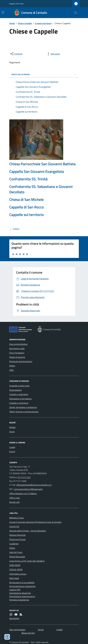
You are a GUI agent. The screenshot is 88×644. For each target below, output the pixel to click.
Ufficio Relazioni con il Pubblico (23, 493)
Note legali (14, 578)
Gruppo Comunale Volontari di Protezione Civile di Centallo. (35, 522)
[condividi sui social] (16, 54)
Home (12, 23)
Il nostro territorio (43, 23)
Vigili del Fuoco (16, 552)
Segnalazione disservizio (20, 593)
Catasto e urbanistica (19, 394)
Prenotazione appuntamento (22, 596)
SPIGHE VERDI (16, 570)
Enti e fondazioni (17, 353)
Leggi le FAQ (15, 590)
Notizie (12, 427)
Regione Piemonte (16, 4)
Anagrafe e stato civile (19, 386)
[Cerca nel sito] (74, 13)
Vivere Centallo (25, 23)
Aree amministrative (18, 344)
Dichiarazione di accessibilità (22, 582)
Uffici (12, 370)
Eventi (12, 452)
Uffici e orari (15, 498)
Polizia (12, 548)
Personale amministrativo (21, 361)
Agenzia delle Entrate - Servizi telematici (28, 531)
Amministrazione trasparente (22, 586)
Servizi (41, 630)
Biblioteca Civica (17, 518)
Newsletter (14, 618)
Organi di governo (17, 357)
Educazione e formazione (20, 399)
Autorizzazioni (15, 390)
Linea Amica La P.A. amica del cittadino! (27, 561)
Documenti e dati (17, 348)
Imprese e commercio (19, 403)
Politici (12, 366)
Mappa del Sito (28, 633)
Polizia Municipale (17, 557)
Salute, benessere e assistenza (23, 407)
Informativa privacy (18, 574)
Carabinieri (14, 544)
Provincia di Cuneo (17, 539)
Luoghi (12, 447)
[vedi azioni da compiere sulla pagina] (53, 54)
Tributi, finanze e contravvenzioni (24, 412)
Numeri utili (14, 502)
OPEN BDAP (15, 565)
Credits (59, 630)
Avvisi (12, 432)
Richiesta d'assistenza (19, 600)
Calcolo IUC (14, 526)
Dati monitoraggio (17, 630)
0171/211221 (24, 477)
